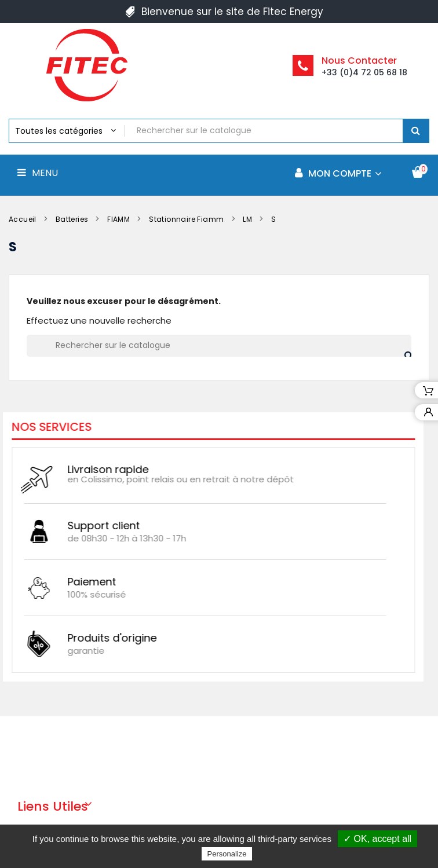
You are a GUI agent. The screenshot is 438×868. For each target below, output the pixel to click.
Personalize (227, 854)
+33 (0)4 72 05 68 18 (364, 72)
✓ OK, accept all (377, 839)
